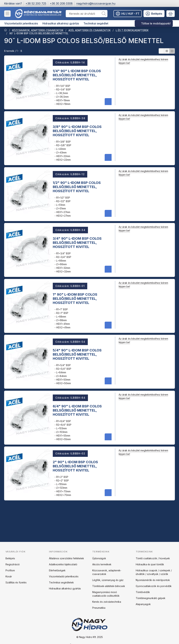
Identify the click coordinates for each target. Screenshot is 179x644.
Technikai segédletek (61, 582)
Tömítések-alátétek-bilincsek (109, 586)
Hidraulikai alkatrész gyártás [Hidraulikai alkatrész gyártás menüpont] (61, 23)
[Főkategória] (6, 30)
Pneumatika (99, 608)
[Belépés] (154, 14)
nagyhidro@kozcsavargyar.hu (96, 3)
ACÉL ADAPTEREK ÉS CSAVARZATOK (89, 30)
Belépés (10, 558)
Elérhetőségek (57, 570)
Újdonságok (99, 558)
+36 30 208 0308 (61, 3)
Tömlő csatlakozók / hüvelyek (153, 558)
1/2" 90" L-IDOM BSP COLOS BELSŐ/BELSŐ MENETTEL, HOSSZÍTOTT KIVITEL (77, 187)
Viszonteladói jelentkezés (64, 576)
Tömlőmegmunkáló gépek (151, 598)
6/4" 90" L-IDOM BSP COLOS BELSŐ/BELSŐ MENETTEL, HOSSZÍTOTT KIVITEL (77, 410)
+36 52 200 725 (36, 3)
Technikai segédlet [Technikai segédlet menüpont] (96, 23)
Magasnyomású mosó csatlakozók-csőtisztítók (106, 594)
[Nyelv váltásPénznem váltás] (128, 14)
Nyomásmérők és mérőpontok (153, 580)
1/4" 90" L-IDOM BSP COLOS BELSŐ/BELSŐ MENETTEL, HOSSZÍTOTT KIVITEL (77, 75)
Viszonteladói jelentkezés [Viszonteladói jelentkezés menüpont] (21, 23)
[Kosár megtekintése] (171, 14)
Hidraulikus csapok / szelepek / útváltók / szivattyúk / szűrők (154, 572)
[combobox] (87, 14)
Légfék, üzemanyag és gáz (108, 580)
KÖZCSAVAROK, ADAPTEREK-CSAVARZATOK (38, 30)
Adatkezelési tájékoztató (63, 564)
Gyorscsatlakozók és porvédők (154, 586)
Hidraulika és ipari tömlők (150, 564)
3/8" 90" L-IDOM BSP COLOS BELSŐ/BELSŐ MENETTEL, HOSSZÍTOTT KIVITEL (77, 131)
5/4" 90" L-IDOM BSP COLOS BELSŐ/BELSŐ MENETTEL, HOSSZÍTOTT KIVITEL (77, 354)
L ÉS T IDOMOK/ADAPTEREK (132, 30)
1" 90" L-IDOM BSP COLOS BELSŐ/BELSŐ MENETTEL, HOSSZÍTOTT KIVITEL (75, 298)
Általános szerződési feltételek (66, 558)
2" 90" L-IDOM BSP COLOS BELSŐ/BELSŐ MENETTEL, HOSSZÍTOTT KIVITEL (75, 466)
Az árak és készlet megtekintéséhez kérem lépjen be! (143, 61)
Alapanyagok (143, 604)
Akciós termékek (102, 564)
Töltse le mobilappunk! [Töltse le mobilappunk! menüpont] (156, 23)
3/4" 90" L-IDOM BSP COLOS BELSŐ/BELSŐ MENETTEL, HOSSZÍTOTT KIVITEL (77, 243)
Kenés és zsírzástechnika (107, 602)
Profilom (10, 570)
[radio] (161, 51)
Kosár (9, 576)
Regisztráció (13, 564)
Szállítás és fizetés (16, 582)
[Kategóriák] (7, 14)
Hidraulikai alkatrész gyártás (65, 588)
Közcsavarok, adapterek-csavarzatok (107, 572)
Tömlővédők (143, 592)
